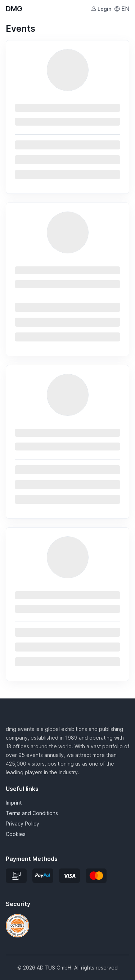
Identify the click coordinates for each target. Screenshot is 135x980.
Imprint (14, 803)
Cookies (16, 834)
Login (101, 9)
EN (122, 9)
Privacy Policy (22, 824)
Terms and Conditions (32, 813)
